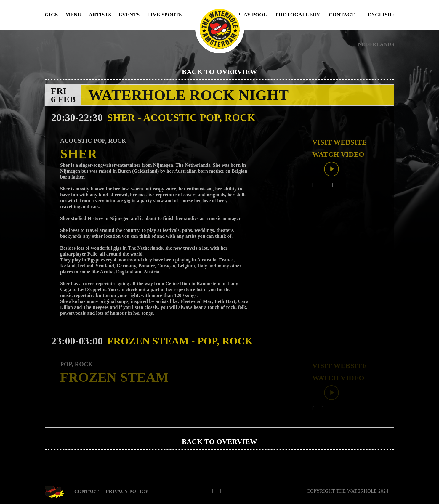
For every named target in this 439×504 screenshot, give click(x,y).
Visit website (340, 142)
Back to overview (220, 72)
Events (129, 15)
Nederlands (376, 44)
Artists (100, 15)
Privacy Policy (127, 491)
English (380, 15)
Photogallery (298, 15)
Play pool (252, 15)
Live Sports (165, 15)
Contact (342, 15)
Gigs (51, 15)
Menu (73, 15)
